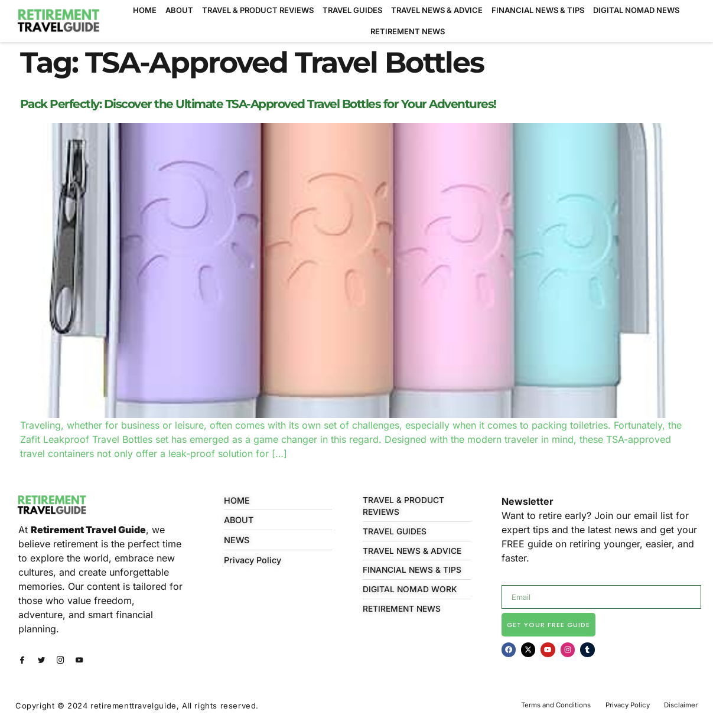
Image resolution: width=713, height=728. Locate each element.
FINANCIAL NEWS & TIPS (538, 10)
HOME (145, 10)
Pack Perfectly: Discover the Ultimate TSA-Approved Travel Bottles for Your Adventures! (258, 104)
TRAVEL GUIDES (352, 10)
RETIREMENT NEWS (408, 31)
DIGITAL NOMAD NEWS (636, 10)
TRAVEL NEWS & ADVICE (437, 10)
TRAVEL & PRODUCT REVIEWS (258, 10)
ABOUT (179, 10)
